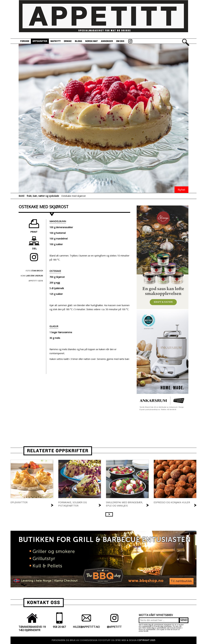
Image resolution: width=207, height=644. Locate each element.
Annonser (107, 41)
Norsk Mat (91, 41)
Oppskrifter (40, 41)
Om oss (120, 41)
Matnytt (56, 41)
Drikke (68, 41)
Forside (25, 41)
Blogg (78, 41)
